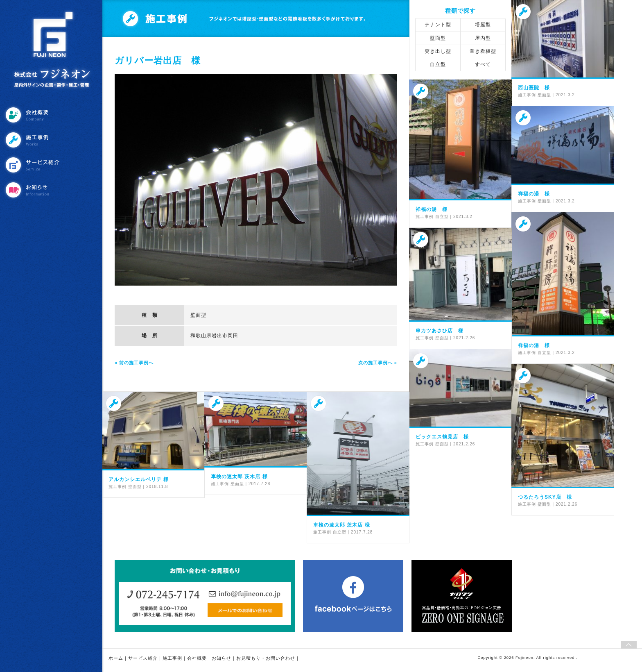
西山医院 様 (534, 88)
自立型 (438, 64)
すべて (483, 64)
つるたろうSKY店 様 (545, 497)
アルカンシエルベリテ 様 (139, 479)
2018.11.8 (157, 487)
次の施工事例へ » (378, 363)
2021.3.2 (565, 95)
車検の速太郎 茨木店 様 (239, 477)
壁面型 (198, 315)
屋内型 (483, 38)
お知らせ (52, 190)
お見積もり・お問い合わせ (266, 658)
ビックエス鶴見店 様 (442, 437)
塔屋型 (483, 25)
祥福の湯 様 (432, 209)
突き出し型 (438, 51)
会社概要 (52, 115)
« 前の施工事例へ (134, 363)
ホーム (116, 658)
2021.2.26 (464, 338)
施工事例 (52, 140)
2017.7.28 (260, 484)
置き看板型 (483, 51)
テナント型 (438, 25)
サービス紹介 (52, 165)
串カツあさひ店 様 (440, 331)
